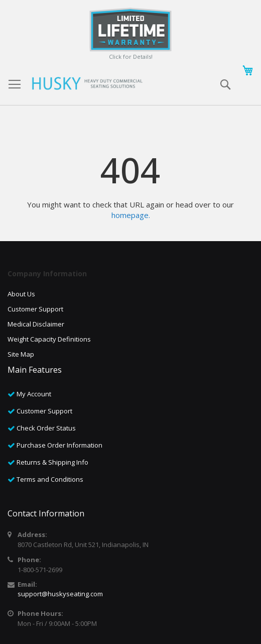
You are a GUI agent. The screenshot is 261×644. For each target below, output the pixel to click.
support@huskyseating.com (60, 594)
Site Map (21, 354)
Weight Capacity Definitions (49, 339)
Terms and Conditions (50, 479)
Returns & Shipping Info (52, 462)
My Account (34, 394)
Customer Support (35, 309)
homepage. (131, 215)
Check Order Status (46, 428)
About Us (21, 294)
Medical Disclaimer (36, 324)
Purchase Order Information (59, 445)
